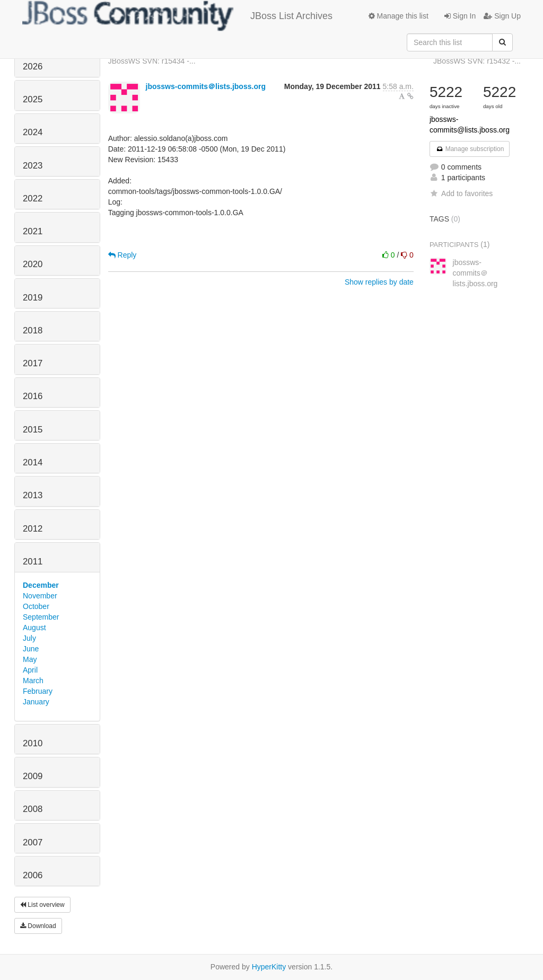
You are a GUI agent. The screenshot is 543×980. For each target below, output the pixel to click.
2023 (33, 166)
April (30, 670)
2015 (33, 430)
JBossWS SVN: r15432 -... (477, 61)
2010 (33, 743)
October (36, 606)
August (34, 628)
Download (38, 926)
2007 (33, 842)
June (31, 649)
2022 (33, 198)
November (40, 596)
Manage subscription (470, 149)
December (41, 585)
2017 (33, 363)
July (29, 638)
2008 (33, 809)
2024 (33, 132)
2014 (33, 462)
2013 (33, 495)
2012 (33, 529)
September (41, 617)
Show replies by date (379, 282)
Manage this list (399, 16)
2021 (33, 231)
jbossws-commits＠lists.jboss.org (206, 86)
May (30, 659)
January (36, 702)
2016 (33, 396)
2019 (33, 298)
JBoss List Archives (177, 16)
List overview (42, 905)
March (33, 681)
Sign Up (502, 16)
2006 (33, 875)
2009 (33, 776)
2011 (33, 562)
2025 (33, 99)
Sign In (460, 16)
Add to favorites (461, 193)
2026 (33, 67)
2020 (33, 264)
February (38, 691)
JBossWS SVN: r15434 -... (152, 61)
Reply (122, 255)
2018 (33, 330)
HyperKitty (269, 967)
